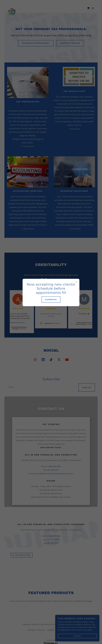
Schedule (51, 300)
